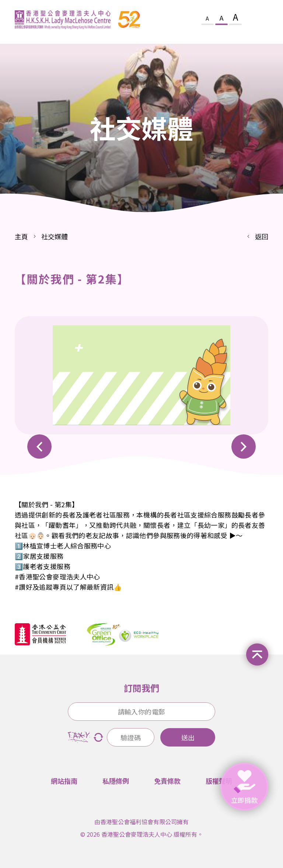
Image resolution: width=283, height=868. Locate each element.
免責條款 (167, 781)
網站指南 (64, 781)
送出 (188, 737)
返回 (262, 236)
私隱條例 (116, 781)
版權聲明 (219, 781)
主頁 (21, 236)
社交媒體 (55, 236)
